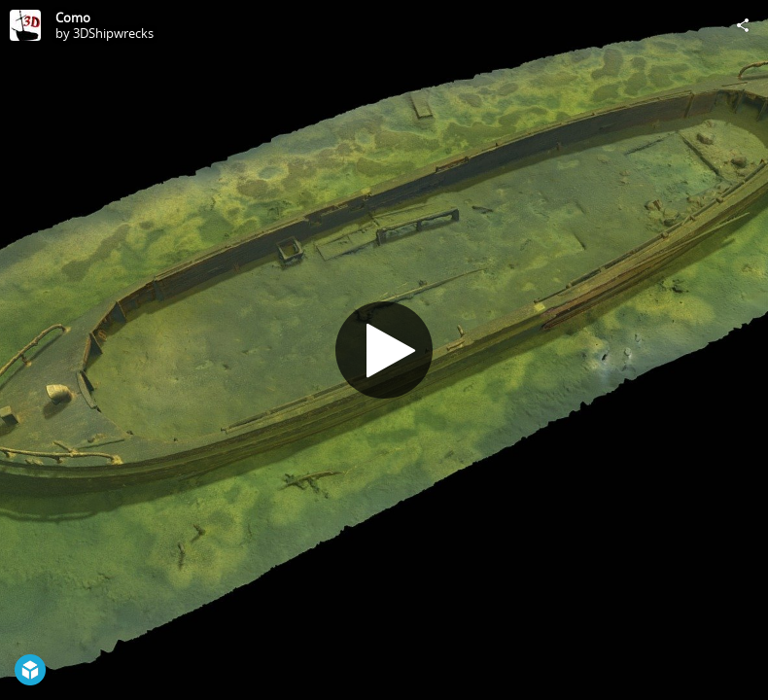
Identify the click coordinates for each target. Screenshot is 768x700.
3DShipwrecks (113, 33)
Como (73, 17)
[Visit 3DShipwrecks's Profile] (25, 25)
